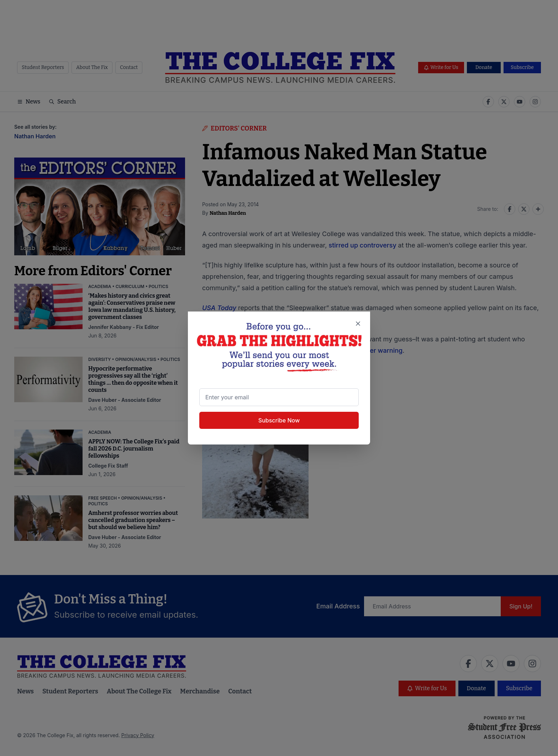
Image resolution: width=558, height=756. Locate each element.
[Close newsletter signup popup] (358, 324)
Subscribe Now (279, 420)
